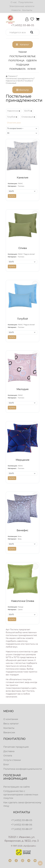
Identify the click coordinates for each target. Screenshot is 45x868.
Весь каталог (11, 724)
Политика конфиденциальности (23, 769)
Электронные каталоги (22, 6)
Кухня (32, 69)
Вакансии (9, 732)
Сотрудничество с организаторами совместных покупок (21, 794)
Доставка (9, 751)
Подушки (23, 65)
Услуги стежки (12, 760)
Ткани (22, 52)
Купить (12, 196)
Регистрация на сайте (17, 787)
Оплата (8, 756)
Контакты (27, 10)
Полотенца (16, 60)
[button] (22, 32)
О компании (11, 719)
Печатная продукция (16, 747)
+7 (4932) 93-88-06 (22, 825)
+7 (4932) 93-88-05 (22, 820)
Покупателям (26, 2)
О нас (14, 2)
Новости (16, 10)
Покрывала (17, 69)
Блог (6, 764)
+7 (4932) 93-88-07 (22, 829)
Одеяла (31, 60)
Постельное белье (23, 56)
